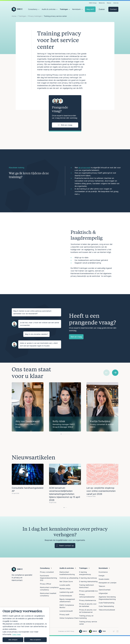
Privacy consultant (47, 580)
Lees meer (17, 634)
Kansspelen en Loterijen (108, 591)
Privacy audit (64, 622)
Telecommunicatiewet (107, 618)
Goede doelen (104, 587)
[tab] (61, 442)
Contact (113, 9)
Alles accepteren (35, 640)
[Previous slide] (107, 381)
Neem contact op (65, 554)
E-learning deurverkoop (88, 586)
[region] (25, 626)
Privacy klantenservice (88, 608)
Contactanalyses (66, 604)
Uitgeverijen (103, 601)
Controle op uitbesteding (69, 586)
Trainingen (64, 9)
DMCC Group (93, 3)
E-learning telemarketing (88, 589)
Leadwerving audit (66, 600)
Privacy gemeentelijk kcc (88, 599)
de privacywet (84, 168)
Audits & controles (49, 9)
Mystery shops (65, 597)
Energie (102, 584)
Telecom (102, 594)
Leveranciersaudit (66, 619)
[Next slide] (115, 381)
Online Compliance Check (69, 626)
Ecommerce (103, 580)
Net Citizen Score (66, 589)
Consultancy (33, 9)
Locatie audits (65, 593)
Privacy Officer (46, 592)
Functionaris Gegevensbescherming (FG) (48, 586)
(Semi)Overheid (105, 598)
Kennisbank (76, 9)
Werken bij (102, 3)
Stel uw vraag (65, 125)
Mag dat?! (90, 9)
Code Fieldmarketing (107, 611)
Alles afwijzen (13, 640)
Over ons (116, 3)
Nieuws (109, 3)
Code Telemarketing (106, 614)
